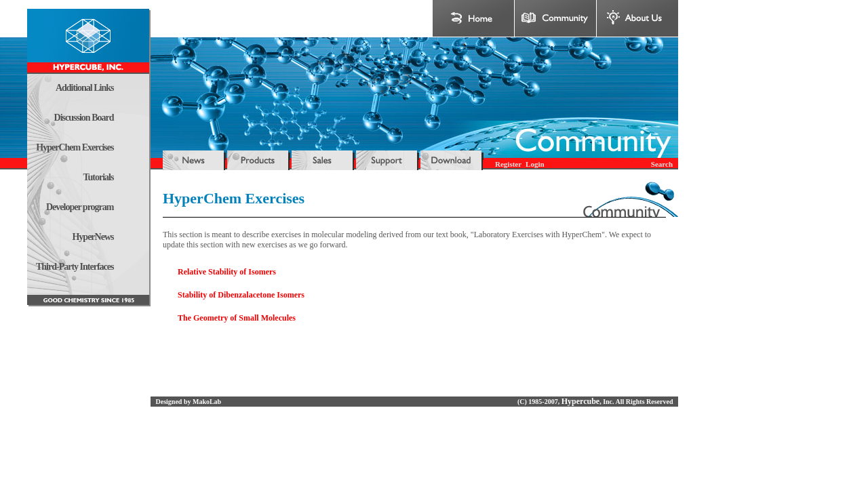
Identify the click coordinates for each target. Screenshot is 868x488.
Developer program (80, 207)
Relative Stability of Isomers (227, 272)
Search (662, 164)
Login (535, 164)
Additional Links (85, 88)
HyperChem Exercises (75, 147)
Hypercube (580, 401)
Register (508, 164)
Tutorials (99, 177)
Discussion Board (84, 118)
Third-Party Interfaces (75, 267)
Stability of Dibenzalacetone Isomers (241, 295)
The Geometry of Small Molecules (237, 318)
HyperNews (93, 237)
